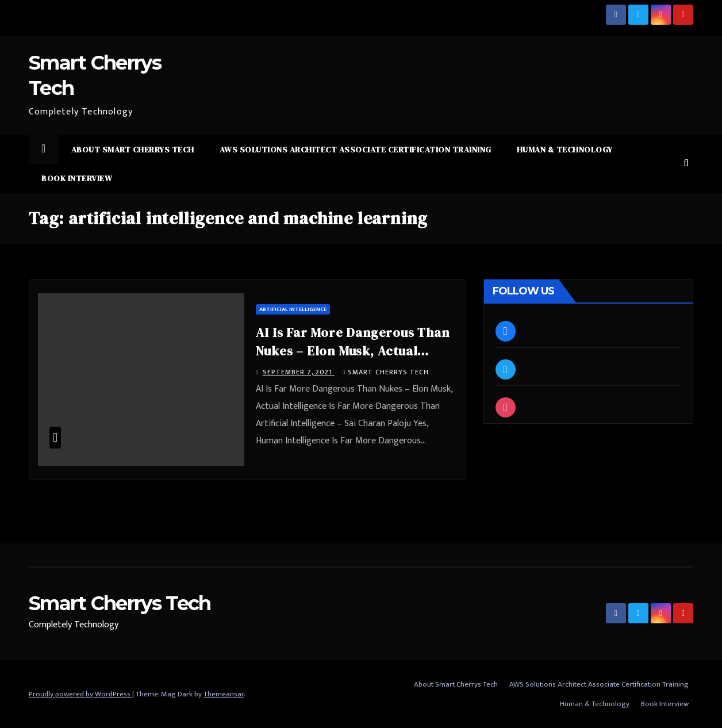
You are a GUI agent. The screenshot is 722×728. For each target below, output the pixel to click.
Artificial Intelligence (293, 309)
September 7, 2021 (299, 372)
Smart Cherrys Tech (386, 372)
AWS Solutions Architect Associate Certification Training (356, 150)
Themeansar (224, 694)
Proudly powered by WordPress (80, 694)
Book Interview (77, 178)
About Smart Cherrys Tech (133, 150)
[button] (686, 164)
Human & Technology (565, 150)
